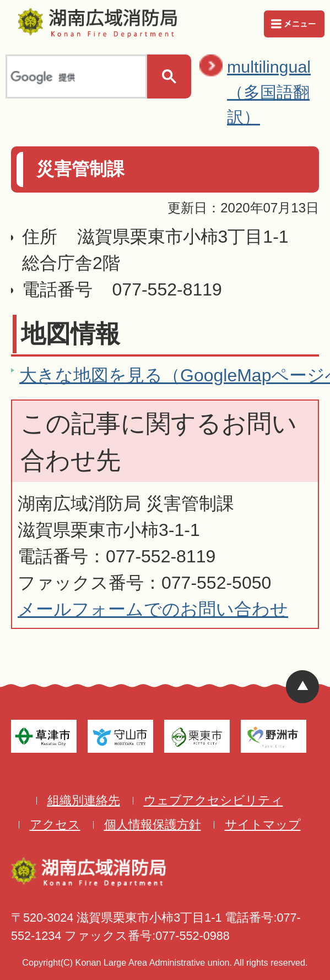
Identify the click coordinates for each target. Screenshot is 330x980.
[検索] (75, 78)
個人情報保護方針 (153, 825)
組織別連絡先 (84, 800)
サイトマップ (263, 825)
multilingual (276, 94)
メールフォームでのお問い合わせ (153, 609)
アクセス (55, 825)
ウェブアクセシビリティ (213, 800)
